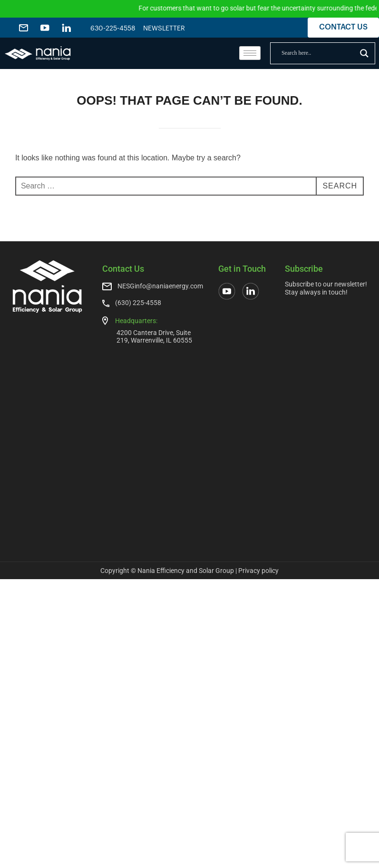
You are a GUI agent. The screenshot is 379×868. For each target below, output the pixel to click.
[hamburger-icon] (250, 53)
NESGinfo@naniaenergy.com (160, 286)
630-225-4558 (113, 29)
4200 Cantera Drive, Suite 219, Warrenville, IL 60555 (154, 336)
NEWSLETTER (164, 29)
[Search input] (318, 53)
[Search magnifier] (364, 53)
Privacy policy (258, 571)
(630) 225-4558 (138, 303)
